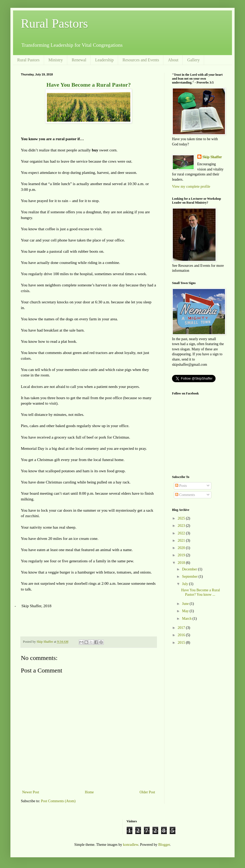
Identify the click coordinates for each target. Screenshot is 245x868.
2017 (182, 628)
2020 (182, 548)
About (173, 60)
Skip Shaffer (212, 157)
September (190, 577)
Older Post (148, 792)
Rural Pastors (54, 23)
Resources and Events (141, 60)
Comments (185, 495)
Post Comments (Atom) (58, 801)
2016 (182, 635)
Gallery (193, 60)
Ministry (56, 60)
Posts (181, 486)
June (186, 604)
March (187, 619)
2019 (182, 555)
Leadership (104, 60)
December (190, 569)
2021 (182, 541)
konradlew (131, 845)
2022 (182, 533)
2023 (182, 526)
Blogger (164, 845)
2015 (182, 643)
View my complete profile (191, 187)
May (186, 611)
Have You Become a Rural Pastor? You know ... (201, 592)
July (185, 584)
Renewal (79, 60)
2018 (182, 563)
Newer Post (31, 792)
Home (89, 792)
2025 (182, 518)
